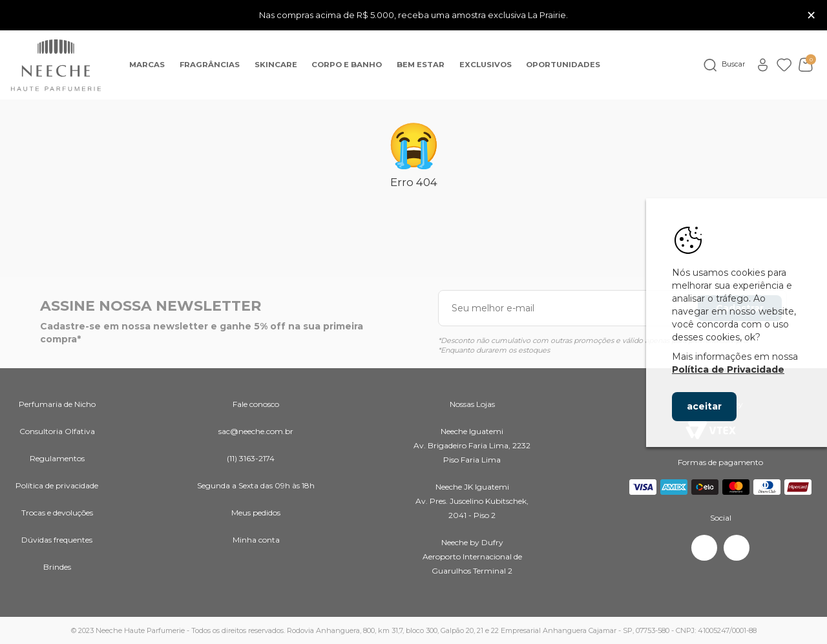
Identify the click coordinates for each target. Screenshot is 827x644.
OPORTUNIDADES (563, 65)
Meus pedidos (256, 513)
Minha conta (256, 540)
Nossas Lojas (472, 404)
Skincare (276, 65)
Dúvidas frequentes (57, 540)
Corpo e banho (347, 65)
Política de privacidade (57, 485)
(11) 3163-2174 (251, 458)
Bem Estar (421, 65)
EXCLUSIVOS (486, 65)
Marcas (147, 65)
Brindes (57, 567)
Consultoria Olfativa (57, 431)
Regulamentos (57, 458)
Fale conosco (256, 404)
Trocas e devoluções (57, 513)
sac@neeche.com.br (256, 431)
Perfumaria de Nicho (57, 404)
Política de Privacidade (728, 369)
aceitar (704, 406)
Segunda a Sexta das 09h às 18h (256, 485)
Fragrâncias (210, 65)
